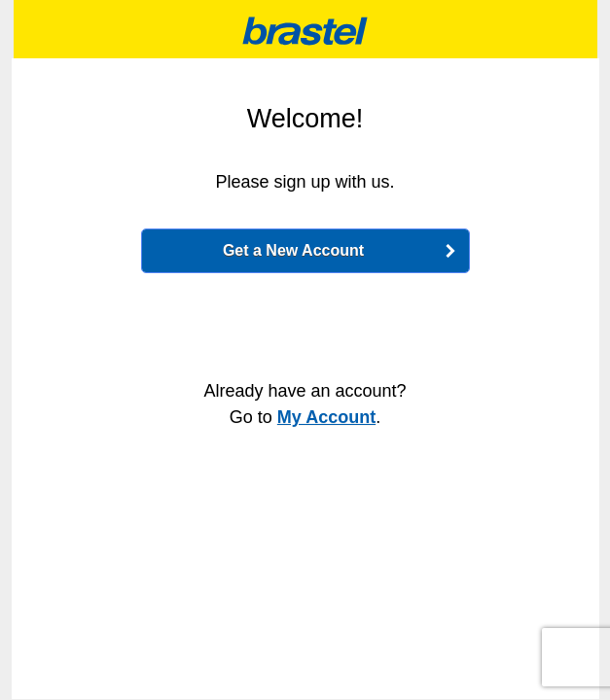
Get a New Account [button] (293, 250)
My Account (326, 417)
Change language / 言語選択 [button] (39, 26)
